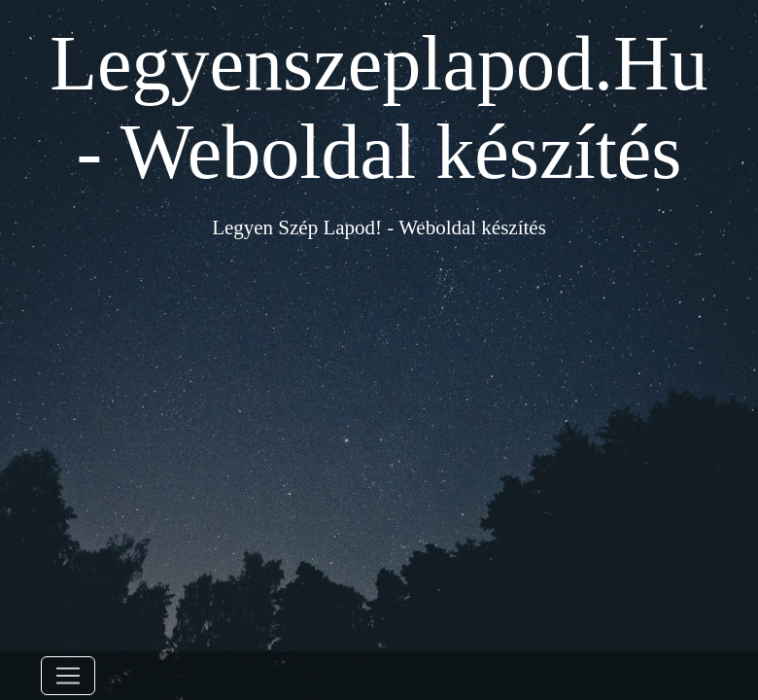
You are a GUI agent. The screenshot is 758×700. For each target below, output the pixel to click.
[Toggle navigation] (68, 676)
